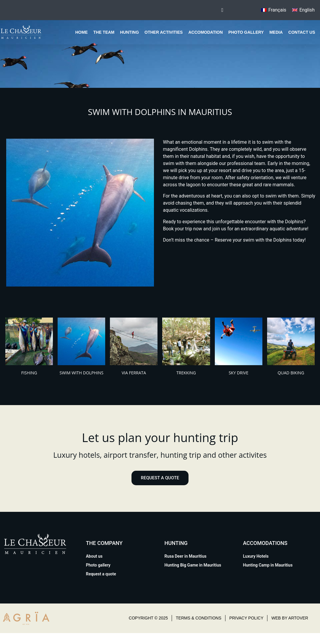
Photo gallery (246, 32)
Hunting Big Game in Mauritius (193, 565)
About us (94, 556)
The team (104, 32)
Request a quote (101, 574)
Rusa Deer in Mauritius (186, 556)
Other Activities (164, 32)
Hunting (129, 32)
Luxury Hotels (256, 556)
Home (82, 32)
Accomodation (205, 32)
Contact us (302, 32)
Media (276, 32)
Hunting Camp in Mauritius (268, 565)
